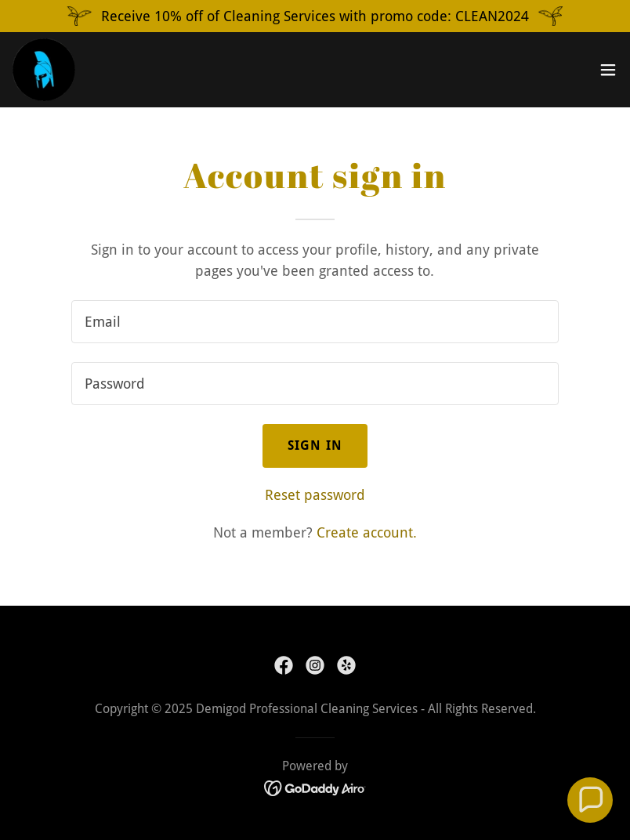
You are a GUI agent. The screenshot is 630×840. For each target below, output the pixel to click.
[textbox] (315, 322)
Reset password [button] (315, 495)
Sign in (315, 445)
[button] (608, 70)
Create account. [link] (367, 532)
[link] (44, 70)
